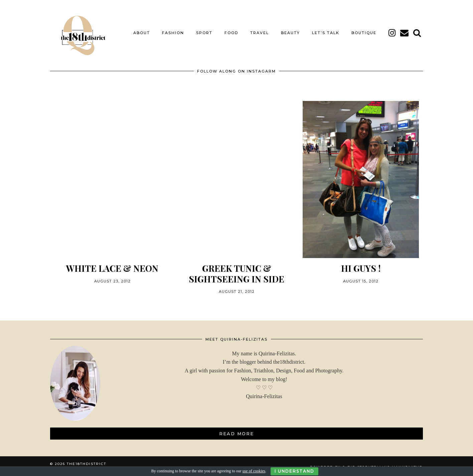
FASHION (173, 31)
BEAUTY (290, 31)
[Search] (417, 31)
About (142, 31)
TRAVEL (260, 31)
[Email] (405, 31)
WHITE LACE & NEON (112, 266)
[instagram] (392, 31)
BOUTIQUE (364, 31)
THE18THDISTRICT (87, 462)
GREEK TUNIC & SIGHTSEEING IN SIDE (236, 271)
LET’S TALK (326, 31)
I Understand (294, 471)
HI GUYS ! (361, 266)
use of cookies (254, 471)
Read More (236, 432)
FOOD (231, 31)
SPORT (204, 31)
